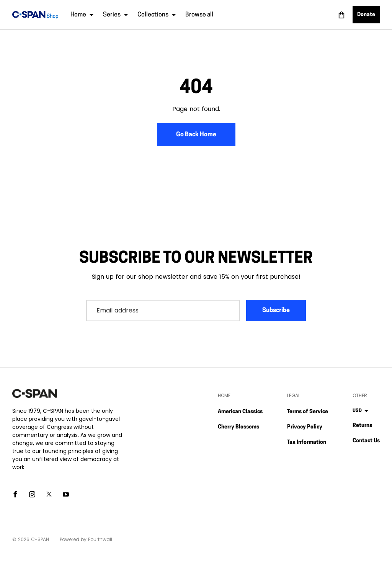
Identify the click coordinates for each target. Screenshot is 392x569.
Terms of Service (308, 412)
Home (82, 15)
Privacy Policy (305, 427)
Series (116, 15)
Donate (366, 15)
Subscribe (276, 311)
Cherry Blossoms (238, 427)
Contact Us (366, 441)
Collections (157, 15)
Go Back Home (196, 135)
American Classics (240, 412)
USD (361, 411)
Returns (362, 426)
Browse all (199, 15)
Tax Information (307, 442)
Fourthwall (100, 539)
